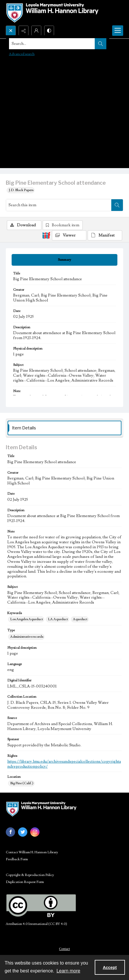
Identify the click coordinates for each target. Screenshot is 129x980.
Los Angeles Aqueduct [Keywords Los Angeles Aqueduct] (27, 619)
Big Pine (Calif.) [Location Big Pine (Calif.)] (22, 783)
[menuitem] (64, 949)
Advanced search (22, 54)
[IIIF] (46, 235)
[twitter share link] (23, 832)
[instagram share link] (35, 832)
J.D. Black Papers (21, 190)
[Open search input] (11, 31)
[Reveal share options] (24, 31)
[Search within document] (117, 205)
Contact (64, 949)
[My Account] (36, 31)
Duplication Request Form (25, 882)
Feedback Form (17, 859)
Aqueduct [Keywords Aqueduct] (80, 619)
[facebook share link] (10, 832)
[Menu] (118, 31)
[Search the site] (52, 44)
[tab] (64, 260)
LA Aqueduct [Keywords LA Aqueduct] (58, 619)
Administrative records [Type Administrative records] (27, 637)
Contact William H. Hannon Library (32, 852)
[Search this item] (59, 205)
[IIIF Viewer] (69, 235)
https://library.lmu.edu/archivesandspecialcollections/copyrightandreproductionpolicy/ (64, 764)
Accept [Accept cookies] (110, 967)
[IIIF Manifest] (105, 235)
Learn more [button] (68, 971)
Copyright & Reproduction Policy (30, 875)
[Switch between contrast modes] (49, 31)
